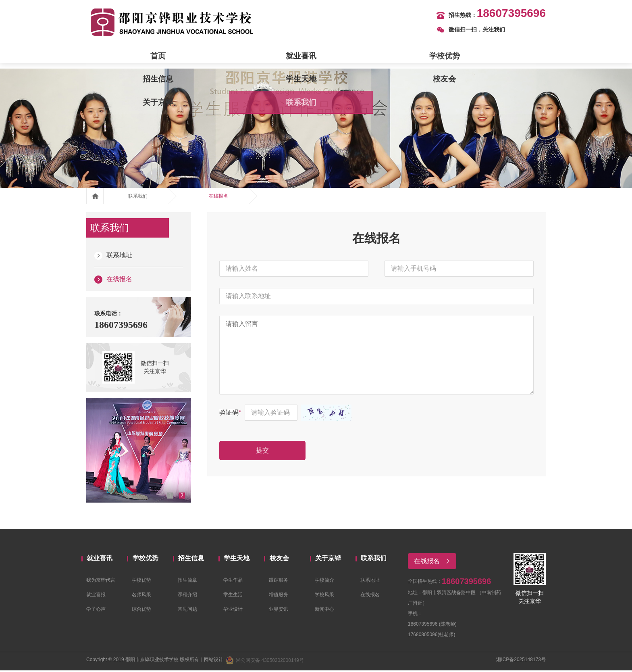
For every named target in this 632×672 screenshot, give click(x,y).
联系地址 (113, 257)
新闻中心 (324, 611)
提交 (268, 468)
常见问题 (187, 611)
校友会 (402, 56)
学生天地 (345, 56)
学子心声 (96, 611)
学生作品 (233, 582)
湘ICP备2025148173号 (521, 661)
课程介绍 (187, 596)
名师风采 (141, 596)
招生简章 (187, 582)
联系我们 (517, 56)
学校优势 (230, 56)
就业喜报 (96, 596)
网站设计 (214, 661)
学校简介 (324, 582)
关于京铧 (459, 56)
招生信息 (287, 56)
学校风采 (324, 596)
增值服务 (279, 596)
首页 (115, 56)
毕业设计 (233, 611)
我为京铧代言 (101, 582)
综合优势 (141, 611)
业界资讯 (279, 611)
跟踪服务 (279, 582)
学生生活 (233, 596)
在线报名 (218, 198)
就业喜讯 (173, 56)
